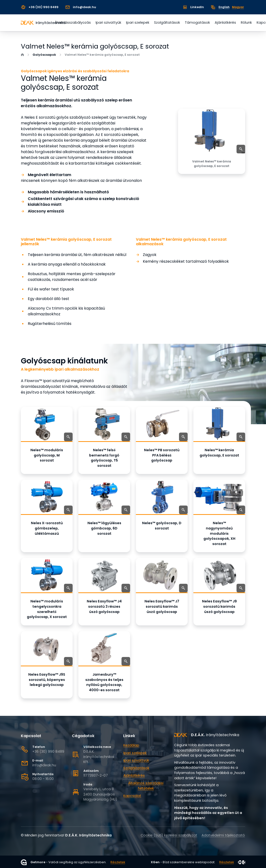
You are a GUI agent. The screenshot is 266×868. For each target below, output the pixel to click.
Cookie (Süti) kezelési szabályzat (169, 835)
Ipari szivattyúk (108, 22)
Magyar (238, 7)
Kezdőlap (131, 745)
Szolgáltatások (167, 22)
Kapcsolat (132, 796)
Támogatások (197, 22)
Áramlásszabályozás (73, 22)
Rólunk (246, 22)
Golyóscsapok (44, 55)
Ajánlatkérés (225, 22)
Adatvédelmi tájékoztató (223, 835)
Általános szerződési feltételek (146, 786)
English (224, 7)
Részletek (118, 862)
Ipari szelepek (138, 22)
